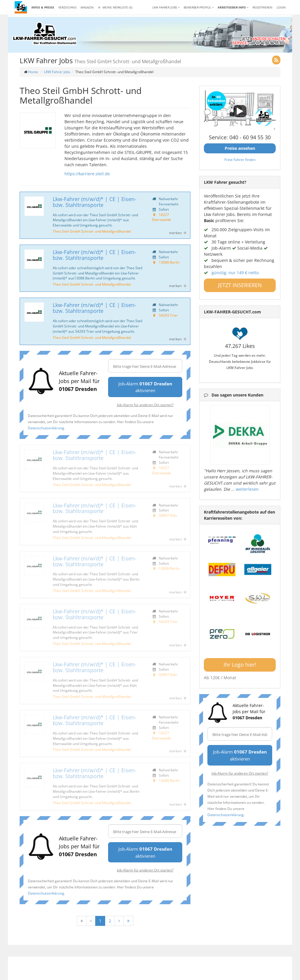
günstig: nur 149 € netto (235, 273)
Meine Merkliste (115, 7)
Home (33, 72)
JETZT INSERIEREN (240, 285)
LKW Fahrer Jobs (57, 72)
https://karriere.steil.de (87, 174)
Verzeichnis (67, 7)
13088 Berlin (169, 262)
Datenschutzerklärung (46, 428)
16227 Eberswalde (162, 217)
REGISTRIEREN (262, 7)
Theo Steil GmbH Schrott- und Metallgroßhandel (92, 231)
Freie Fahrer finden (240, 159)
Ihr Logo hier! (240, 665)
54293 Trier (168, 315)
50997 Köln (168, 515)
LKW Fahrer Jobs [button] (166, 7)
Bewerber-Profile (199, 7)
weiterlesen (247, 489)
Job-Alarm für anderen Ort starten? (145, 405)
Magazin (87, 7)
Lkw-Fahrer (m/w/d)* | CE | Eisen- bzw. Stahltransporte (94, 202)
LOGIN (281, 7)
